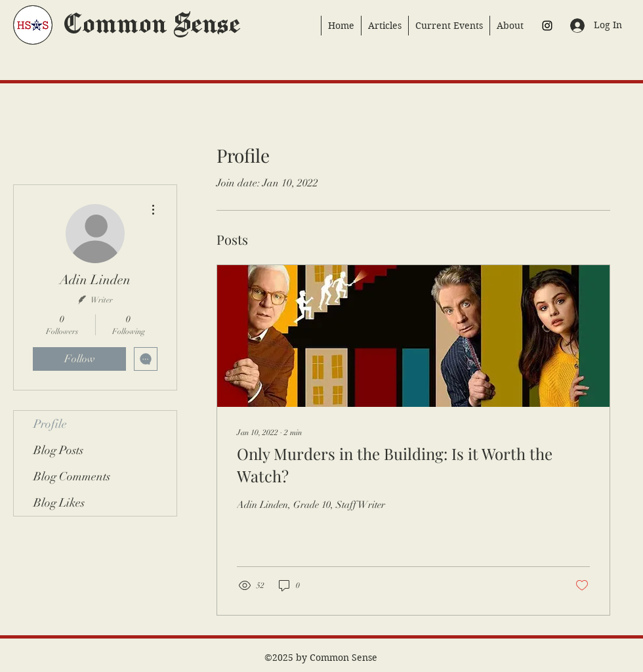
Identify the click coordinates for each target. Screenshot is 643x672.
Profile (50, 424)
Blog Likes (59, 503)
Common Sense (151, 25)
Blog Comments (72, 476)
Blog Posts (58, 450)
